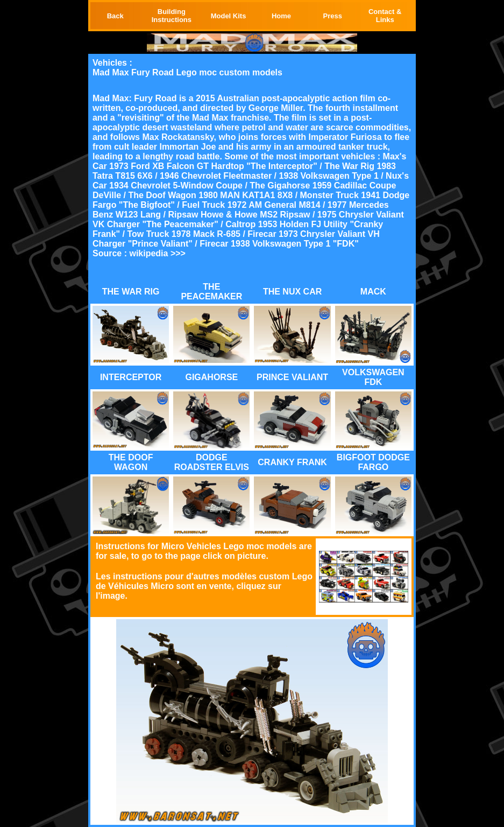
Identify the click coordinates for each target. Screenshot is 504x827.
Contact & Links (385, 16)
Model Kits (229, 16)
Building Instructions (172, 16)
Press (332, 16)
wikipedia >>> (157, 253)
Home (281, 16)
